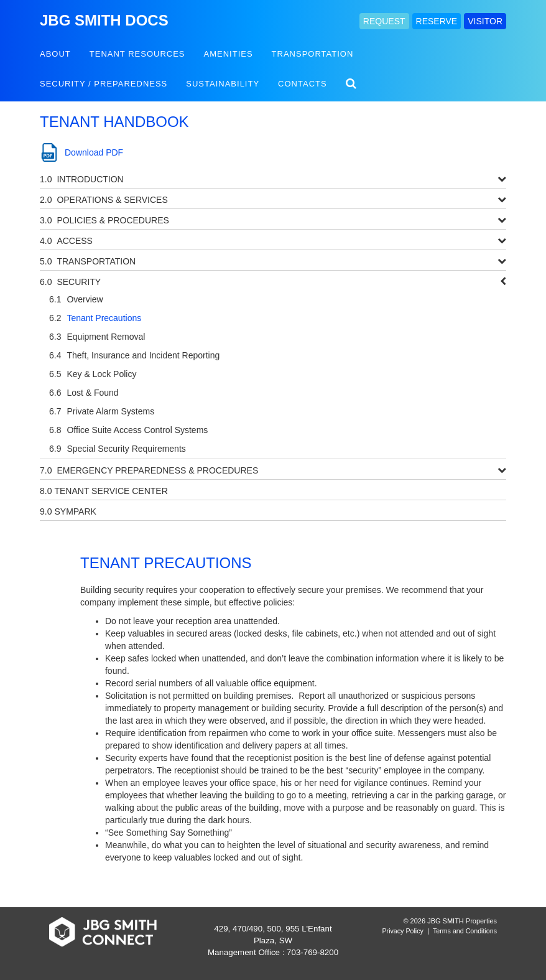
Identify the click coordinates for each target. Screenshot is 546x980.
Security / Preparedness (104, 84)
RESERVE (437, 21)
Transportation (313, 54)
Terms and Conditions (465, 931)
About (55, 54)
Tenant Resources (137, 54)
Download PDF (94, 152)
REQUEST (384, 21)
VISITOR (485, 21)
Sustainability (223, 84)
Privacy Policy (403, 931)
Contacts (303, 84)
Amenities (229, 54)
